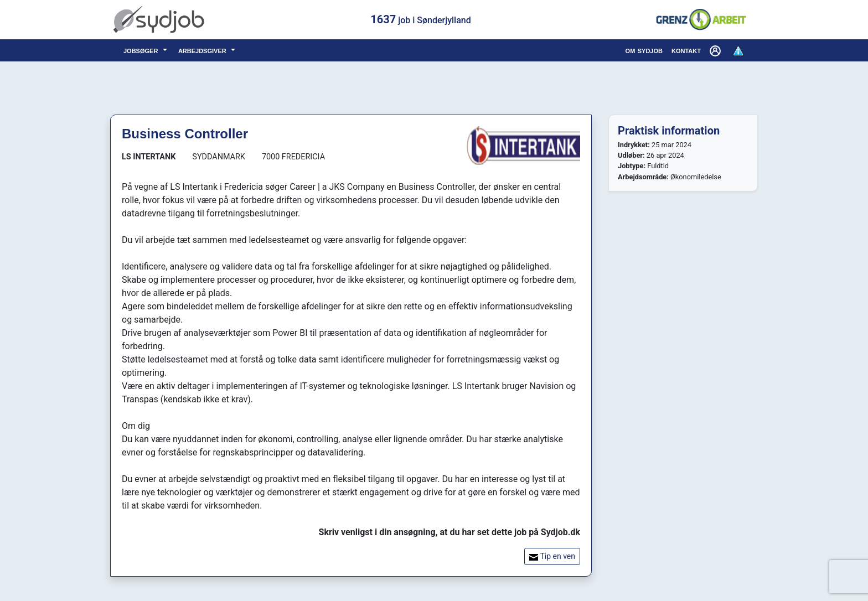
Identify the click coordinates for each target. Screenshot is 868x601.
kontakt (686, 50)
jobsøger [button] (142, 50)
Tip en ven (552, 556)
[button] (716, 50)
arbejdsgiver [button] (203, 50)
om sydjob (644, 50)
